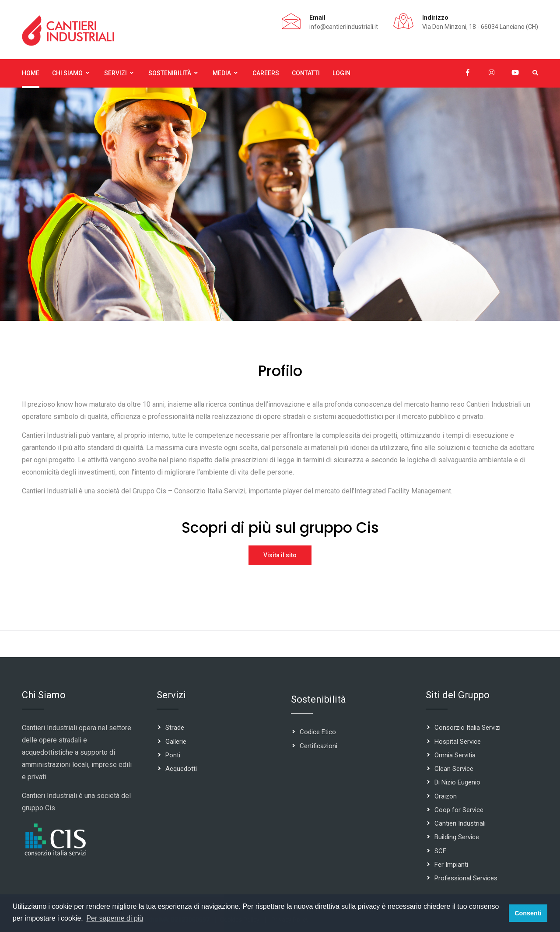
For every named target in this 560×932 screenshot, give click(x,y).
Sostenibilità (170, 73)
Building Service (457, 837)
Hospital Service (458, 742)
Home (31, 73)
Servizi (115, 73)
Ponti (173, 756)
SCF (440, 851)
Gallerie (176, 742)
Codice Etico (318, 732)
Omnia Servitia (455, 756)
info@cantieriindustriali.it (344, 27)
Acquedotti (181, 769)
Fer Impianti (451, 865)
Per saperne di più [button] (115, 918)
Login (341, 73)
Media (222, 73)
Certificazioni (318, 746)
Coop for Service (459, 810)
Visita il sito (280, 555)
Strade (175, 728)
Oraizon (446, 796)
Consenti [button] (528, 913)
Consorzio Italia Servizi (467, 728)
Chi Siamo (67, 73)
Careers (266, 73)
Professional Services (466, 879)
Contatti (306, 73)
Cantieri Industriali (460, 824)
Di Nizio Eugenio (457, 783)
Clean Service (454, 769)
